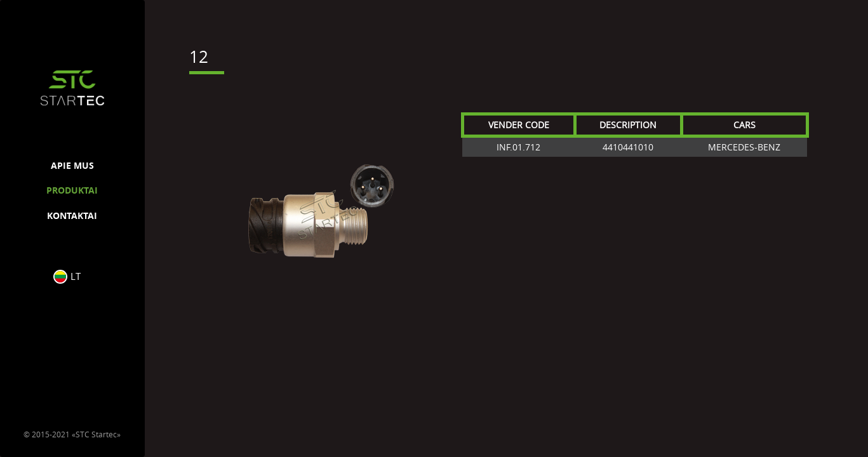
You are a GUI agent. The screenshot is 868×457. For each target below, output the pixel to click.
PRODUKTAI (72, 190)
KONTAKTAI (72, 215)
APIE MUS (72, 165)
